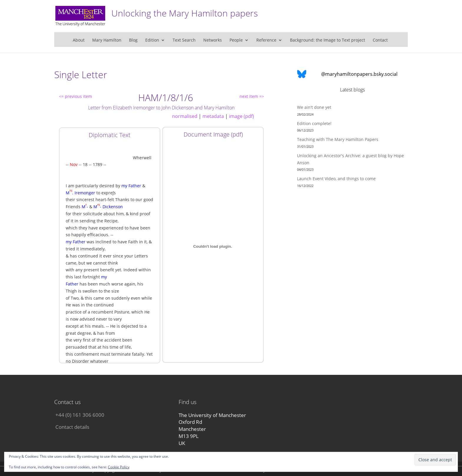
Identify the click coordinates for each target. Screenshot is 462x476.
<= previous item (75, 96)
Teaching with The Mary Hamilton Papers (338, 139)
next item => (252, 96)
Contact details (72, 427)
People (236, 40)
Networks (213, 40)
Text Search (184, 40)
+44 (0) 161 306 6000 (80, 415)
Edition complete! (314, 123)
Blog (133, 40)
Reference (266, 40)
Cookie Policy (119, 467)
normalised (185, 116)
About (79, 40)
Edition (152, 40)
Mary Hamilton (107, 40)
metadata (213, 116)
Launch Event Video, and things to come (336, 179)
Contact (380, 40)
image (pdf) (241, 116)
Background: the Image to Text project (327, 40)
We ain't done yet (314, 107)
